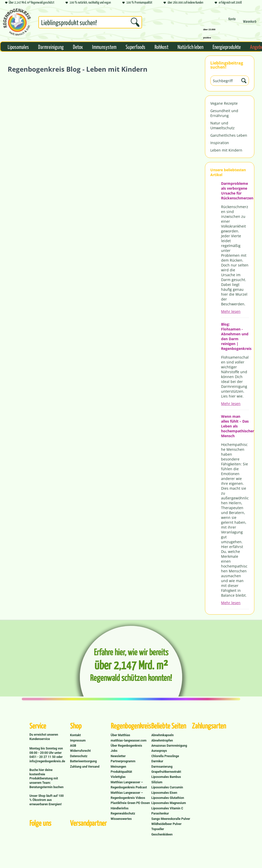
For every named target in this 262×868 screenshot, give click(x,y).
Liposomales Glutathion (168, 798)
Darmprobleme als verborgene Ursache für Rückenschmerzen (235, 191)
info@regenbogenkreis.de (47, 761)
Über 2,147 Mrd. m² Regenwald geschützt (30, 3)
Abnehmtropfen (162, 741)
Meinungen (118, 767)
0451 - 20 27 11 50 (43, 757)
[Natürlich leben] (190, 47)
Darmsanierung (162, 767)
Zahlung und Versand (85, 767)
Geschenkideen (162, 834)
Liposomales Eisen (164, 793)
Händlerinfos (120, 808)
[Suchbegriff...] (90, 22)
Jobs (114, 751)
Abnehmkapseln (162, 735)
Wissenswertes (121, 819)
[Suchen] (135, 22)
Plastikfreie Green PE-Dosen (130, 803)
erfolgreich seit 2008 (228, 3)
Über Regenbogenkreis (127, 746)
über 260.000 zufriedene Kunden (183, 3)
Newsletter (118, 756)
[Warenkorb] (250, 24)
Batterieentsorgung (83, 761)
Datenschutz (79, 756)
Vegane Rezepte (224, 103)
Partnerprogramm (123, 761)
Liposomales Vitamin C (167, 808)
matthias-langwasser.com (129, 741)
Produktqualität (121, 772)
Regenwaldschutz (123, 813)
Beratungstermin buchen (46, 787)
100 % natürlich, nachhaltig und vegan (88, 3)
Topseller (158, 829)
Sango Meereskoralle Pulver (171, 819)
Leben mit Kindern (226, 150)
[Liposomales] (18, 47)
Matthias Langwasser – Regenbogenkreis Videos (128, 795)
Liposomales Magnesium (168, 803)
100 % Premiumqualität (137, 3)
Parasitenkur (160, 813)
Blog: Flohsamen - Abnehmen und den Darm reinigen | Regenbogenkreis (235, 336)
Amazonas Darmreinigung (169, 746)
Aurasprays (159, 751)
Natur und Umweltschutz (222, 125)
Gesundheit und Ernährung (224, 113)
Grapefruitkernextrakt (166, 772)
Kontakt (75, 735)
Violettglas (118, 777)
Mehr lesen (231, 311)
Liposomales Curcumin (167, 787)
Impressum (78, 741)
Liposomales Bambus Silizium (166, 779)
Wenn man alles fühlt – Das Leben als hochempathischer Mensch (235, 426)
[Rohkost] (161, 47)
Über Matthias (121, 735)
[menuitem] (90, 23)
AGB (73, 746)
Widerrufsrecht (80, 751)
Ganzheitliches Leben (229, 135)
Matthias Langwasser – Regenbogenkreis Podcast (129, 785)
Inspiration (220, 143)
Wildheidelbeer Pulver (166, 824)
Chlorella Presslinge (165, 756)
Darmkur (157, 761)
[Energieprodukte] (227, 47)
